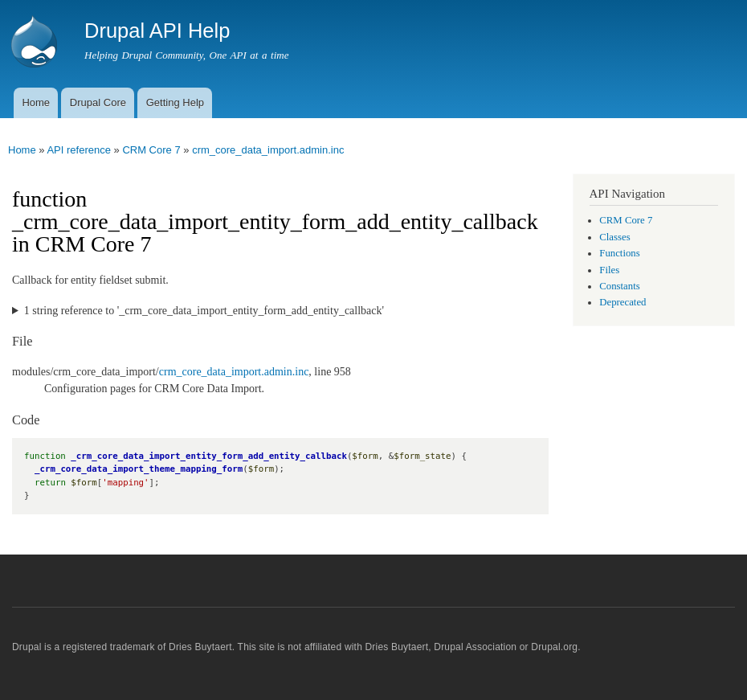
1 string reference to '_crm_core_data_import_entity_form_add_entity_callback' (204, 311)
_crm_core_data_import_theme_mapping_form (139, 469)
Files (609, 270)
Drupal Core (98, 102)
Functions (619, 253)
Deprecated (622, 302)
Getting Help (175, 102)
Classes (614, 237)
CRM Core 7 (151, 150)
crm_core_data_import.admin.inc (268, 150)
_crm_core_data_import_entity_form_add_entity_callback (209, 456)
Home (36, 102)
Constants (619, 286)
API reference (79, 150)
